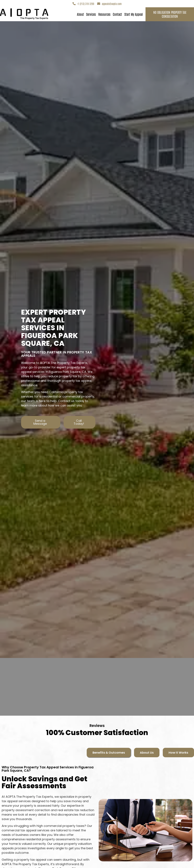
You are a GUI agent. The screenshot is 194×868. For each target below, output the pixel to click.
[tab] (109, 753)
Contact (117, 14)
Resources (104, 14)
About (80, 14)
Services (91, 14)
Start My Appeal (134, 14)
